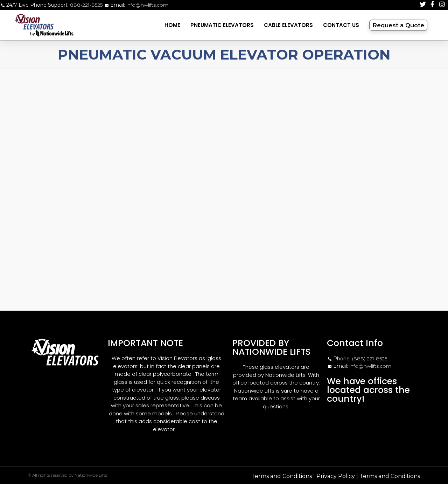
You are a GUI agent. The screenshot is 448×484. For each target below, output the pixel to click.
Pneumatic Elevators (222, 25)
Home (172, 25)
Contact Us (341, 25)
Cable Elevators (288, 25)
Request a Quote (401, 25)
